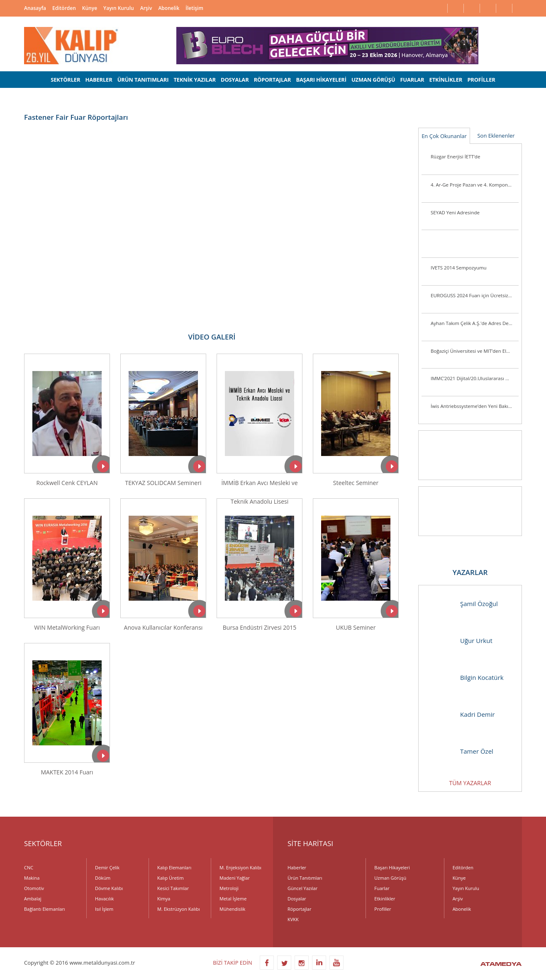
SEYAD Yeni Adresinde (455, 212)
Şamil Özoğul (462, 604)
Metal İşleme (233, 899)
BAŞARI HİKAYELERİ (321, 80)
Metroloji (229, 888)
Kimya (164, 899)
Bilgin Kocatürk (465, 678)
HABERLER (99, 80)
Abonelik (169, 8)
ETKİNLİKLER (446, 80)
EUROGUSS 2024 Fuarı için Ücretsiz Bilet (475, 295)
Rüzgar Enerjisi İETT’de (455, 156)
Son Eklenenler (496, 136)
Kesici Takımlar (173, 888)
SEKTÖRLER (65, 80)
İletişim (194, 8)
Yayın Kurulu (119, 8)
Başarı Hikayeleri (392, 867)
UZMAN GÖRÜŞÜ (373, 80)
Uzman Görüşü (390, 878)
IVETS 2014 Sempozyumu (459, 268)
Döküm (103, 878)
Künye (90, 8)
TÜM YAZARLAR (470, 783)
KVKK (293, 919)
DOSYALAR (235, 80)
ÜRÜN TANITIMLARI (143, 80)
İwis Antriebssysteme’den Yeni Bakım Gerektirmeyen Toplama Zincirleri (475, 406)
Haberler (297, 867)
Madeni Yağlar (235, 878)
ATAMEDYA (501, 965)
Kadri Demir (461, 714)
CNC (29, 867)
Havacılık (104, 899)
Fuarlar (382, 888)
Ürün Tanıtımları (305, 878)
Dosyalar (297, 899)
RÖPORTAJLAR (273, 80)
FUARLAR (412, 80)
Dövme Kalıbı (109, 888)
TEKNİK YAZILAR (195, 80)
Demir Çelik (107, 867)
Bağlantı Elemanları (45, 909)
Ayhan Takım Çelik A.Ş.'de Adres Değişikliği (475, 323)
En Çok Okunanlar (444, 136)
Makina (32, 878)
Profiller (383, 909)
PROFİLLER (481, 80)
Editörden (64, 8)
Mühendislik (232, 909)
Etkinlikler (385, 899)
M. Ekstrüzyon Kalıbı (179, 909)
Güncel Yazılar (302, 888)
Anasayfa (35, 8)
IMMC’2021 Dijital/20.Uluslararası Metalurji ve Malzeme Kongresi (475, 378)
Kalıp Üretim (171, 878)
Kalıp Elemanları (174, 867)
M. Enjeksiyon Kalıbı (240, 867)
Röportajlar (299, 909)
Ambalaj (33, 899)
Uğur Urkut (460, 641)
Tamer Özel (460, 751)
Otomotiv (34, 888)
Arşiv (146, 8)
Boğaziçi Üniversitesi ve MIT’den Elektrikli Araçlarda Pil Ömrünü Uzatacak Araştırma (475, 351)
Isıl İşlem (104, 909)
